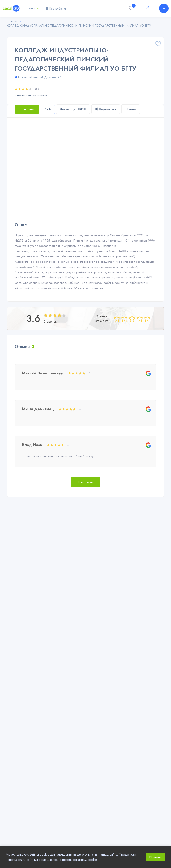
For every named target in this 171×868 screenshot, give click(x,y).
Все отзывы (85, 482)
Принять (155, 857)
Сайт (48, 109)
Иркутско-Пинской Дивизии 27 (38, 77)
